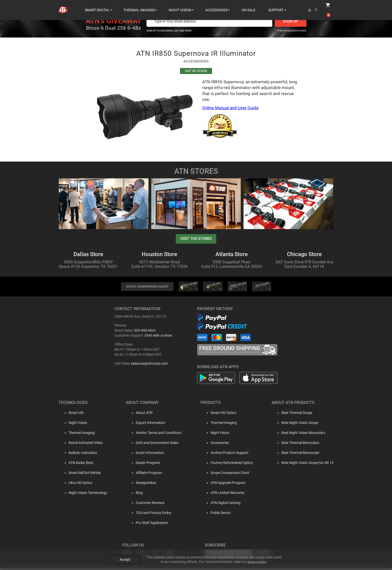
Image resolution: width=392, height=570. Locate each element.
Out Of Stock (196, 71)
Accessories (218, 444)
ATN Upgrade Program (226, 484)
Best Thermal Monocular (300, 454)
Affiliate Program (146, 474)
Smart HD (71, 414)
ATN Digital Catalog (224, 504)
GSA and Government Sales (154, 444)
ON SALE (248, 5)
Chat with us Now (158, 337)
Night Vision (73, 424)
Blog (136, 494)
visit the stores (196, 240)
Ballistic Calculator (78, 454)
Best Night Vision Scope (300, 424)
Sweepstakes (143, 484)
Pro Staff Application (149, 524)
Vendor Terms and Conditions (155, 434)
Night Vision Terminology (83, 494)
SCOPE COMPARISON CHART (147, 288)
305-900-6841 (145, 332)
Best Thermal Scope (297, 414)
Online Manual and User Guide (230, 109)
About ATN (141, 414)
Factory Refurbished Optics (230, 464)
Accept (125, 555)
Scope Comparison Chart (228, 474)
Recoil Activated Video (81, 444)
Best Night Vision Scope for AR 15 (307, 464)
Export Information (147, 424)
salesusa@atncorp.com (149, 365)
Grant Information (147, 454)
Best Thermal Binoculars (300, 444)
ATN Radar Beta (76, 464)
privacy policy (257, 558)
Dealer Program (145, 464)
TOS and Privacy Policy (150, 514)
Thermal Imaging (77, 434)
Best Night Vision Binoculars (303, 434)
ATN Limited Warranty (226, 494)
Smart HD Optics (222, 414)
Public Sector (219, 514)
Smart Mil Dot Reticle (79, 474)
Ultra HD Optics (75, 484)
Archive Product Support (228, 454)
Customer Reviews (147, 504)
